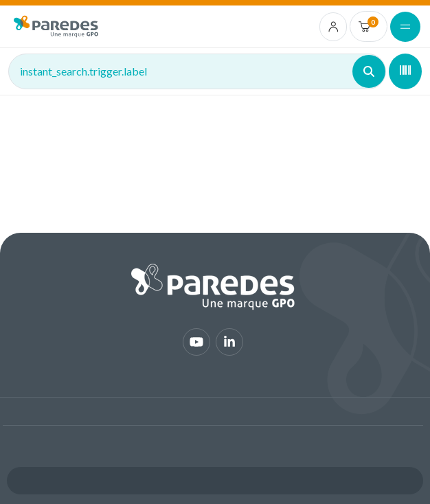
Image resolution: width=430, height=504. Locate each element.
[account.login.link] (333, 27)
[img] (56, 26)
